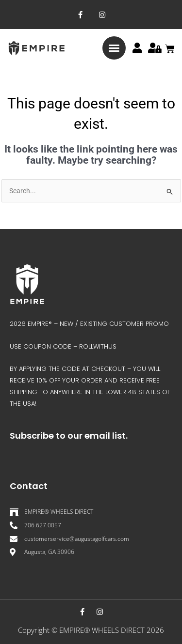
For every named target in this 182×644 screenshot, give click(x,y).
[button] (114, 48)
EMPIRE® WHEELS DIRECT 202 (109, 630)
